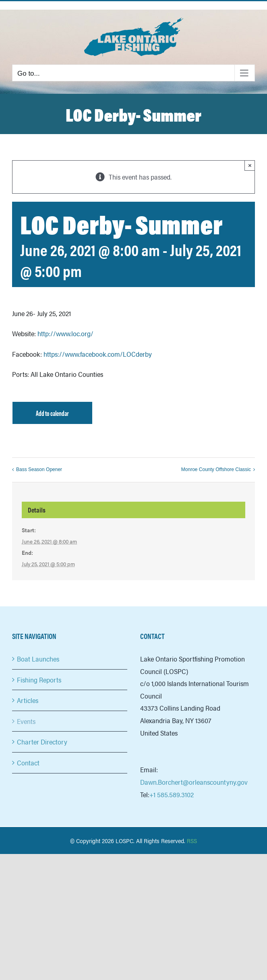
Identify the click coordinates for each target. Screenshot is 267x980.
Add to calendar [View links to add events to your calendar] (52, 413)
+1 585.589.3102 (172, 794)
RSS (192, 840)
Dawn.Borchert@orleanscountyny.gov (194, 782)
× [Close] (250, 165)
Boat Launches (38, 659)
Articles (28, 700)
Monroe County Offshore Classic (216, 469)
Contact (28, 763)
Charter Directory (42, 742)
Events (26, 721)
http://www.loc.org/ (65, 333)
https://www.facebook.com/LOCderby (98, 354)
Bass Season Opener (39, 469)
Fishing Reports (39, 680)
